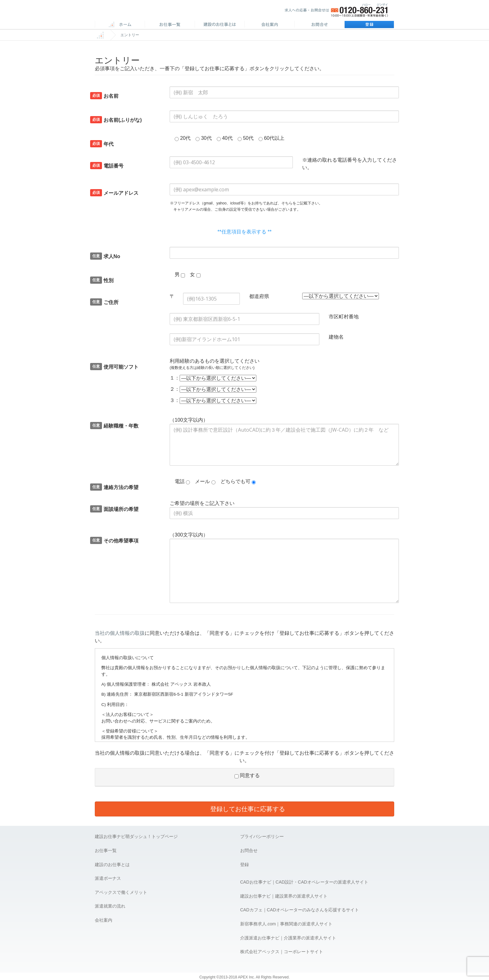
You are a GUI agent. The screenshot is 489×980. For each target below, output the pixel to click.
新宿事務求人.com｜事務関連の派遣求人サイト (286, 924)
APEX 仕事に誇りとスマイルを (139, 12)
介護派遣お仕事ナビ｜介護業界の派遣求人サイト (288, 938)
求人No (105, 256)
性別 (102, 280)
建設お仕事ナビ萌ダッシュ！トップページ (136, 836)
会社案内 (269, 25)
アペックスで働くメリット (121, 892)
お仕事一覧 (106, 850)
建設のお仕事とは (112, 865)
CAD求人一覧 (170, 25)
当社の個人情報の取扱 (120, 633)
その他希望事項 (114, 540)
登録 (369, 25)
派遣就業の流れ (110, 906)
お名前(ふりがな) (116, 120)
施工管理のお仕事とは (220, 25)
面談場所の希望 (114, 509)
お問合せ (319, 25)
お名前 (104, 96)
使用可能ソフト (114, 367)
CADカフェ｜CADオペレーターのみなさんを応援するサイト (300, 910)
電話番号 (107, 166)
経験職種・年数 (114, 426)
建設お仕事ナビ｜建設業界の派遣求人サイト (284, 896)
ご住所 (104, 302)
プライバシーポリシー (262, 836)
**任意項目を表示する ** (244, 232)
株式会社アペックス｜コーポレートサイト (282, 952)
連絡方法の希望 (114, 487)
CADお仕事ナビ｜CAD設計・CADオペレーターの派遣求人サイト (304, 882)
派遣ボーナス (108, 878)
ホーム (120, 25)
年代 (102, 144)
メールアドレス (114, 193)
